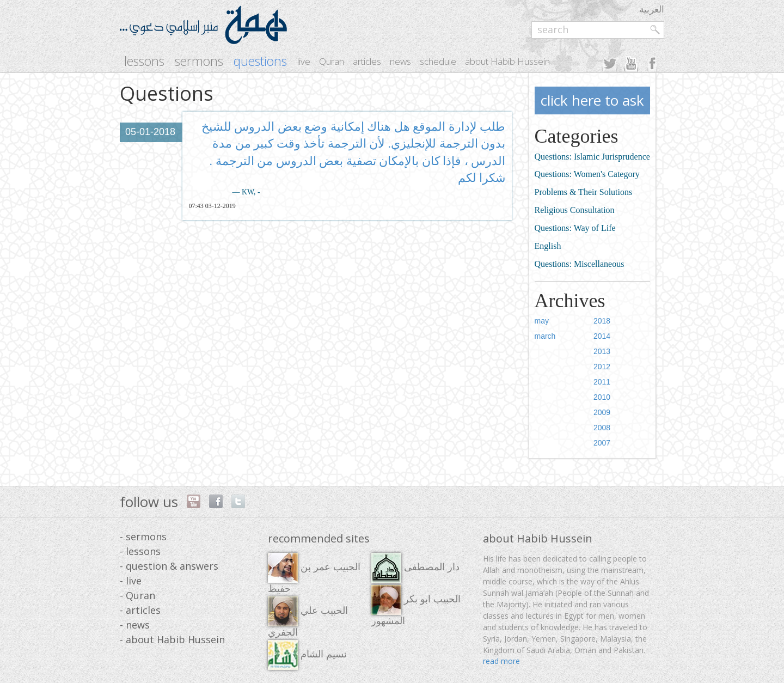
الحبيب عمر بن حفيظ (314, 574)
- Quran (137, 595)
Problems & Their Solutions (584, 192)
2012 (602, 367)
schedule (438, 61)
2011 (602, 382)
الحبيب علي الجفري (308, 617)
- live (131, 581)
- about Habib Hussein (172, 639)
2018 (602, 321)
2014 (602, 336)
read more (501, 661)
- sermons (143, 536)
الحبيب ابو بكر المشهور (416, 606)
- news (135, 625)
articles (367, 61)
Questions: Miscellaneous (580, 264)
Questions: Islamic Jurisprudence (592, 157)
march (545, 336)
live (304, 61)
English (548, 246)
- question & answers (169, 566)
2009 (602, 412)
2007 (602, 443)
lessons (144, 61)
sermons (199, 61)
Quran (332, 61)
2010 (602, 397)
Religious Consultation (575, 210)
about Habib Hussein (507, 61)
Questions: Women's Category (587, 174)
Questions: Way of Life (575, 228)
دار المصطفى (415, 568)
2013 (602, 351)
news (400, 61)
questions (260, 61)
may (542, 321)
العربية (652, 9)
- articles (140, 610)
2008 (602, 428)
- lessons (140, 551)
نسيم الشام (307, 655)
